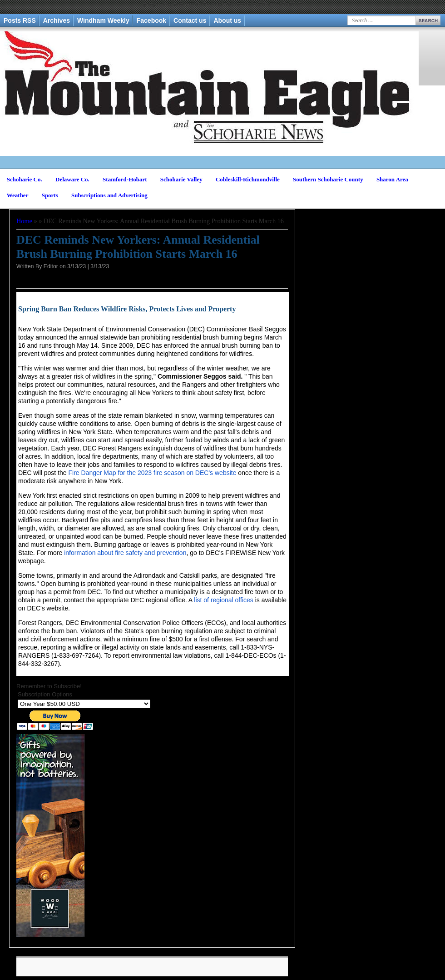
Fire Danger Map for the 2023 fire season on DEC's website (152, 473)
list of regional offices (223, 600)
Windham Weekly (103, 20)
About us (227, 20)
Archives (57, 20)
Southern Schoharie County (328, 179)
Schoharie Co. (25, 179)
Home (24, 221)
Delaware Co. (72, 179)
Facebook (151, 20)
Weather (18, 195)
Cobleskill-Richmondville (248, 179)
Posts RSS (20, 20)
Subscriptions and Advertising (109, 195)
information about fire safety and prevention (125, 553)
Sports (50, 195)
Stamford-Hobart (125, 179)
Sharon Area (392, 179)
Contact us (190, 20)
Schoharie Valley (181, 179)
